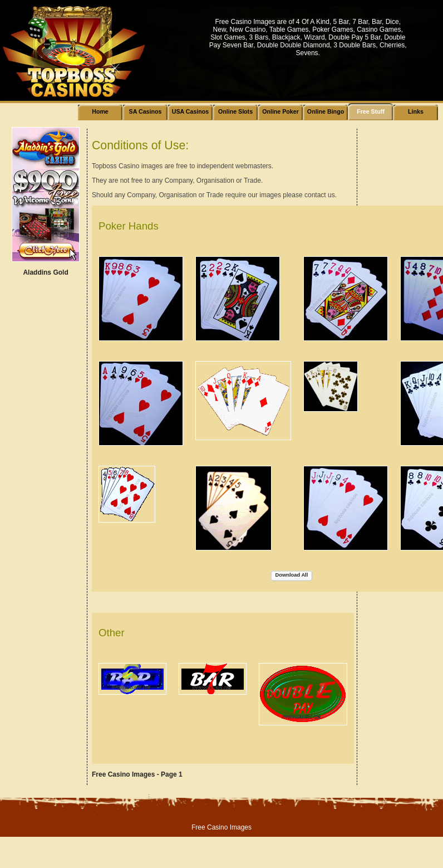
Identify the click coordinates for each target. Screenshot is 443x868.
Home (100, 111)
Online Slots (235, 111)
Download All (292, 575)
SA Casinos (146, 111)
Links (416, 111)
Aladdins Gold (45, 272)
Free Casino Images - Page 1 (137, 774)
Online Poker (280, 111)
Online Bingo (326, 111)
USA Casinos (191, 111)
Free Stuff (371, 111)
